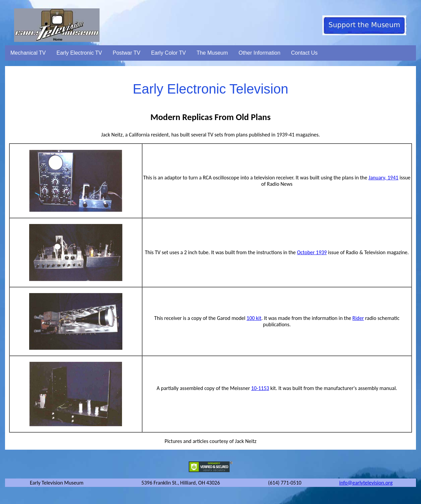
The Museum (212, 53)
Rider (358, 318)
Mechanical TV (28, 53)
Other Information (260, 53)
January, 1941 (383, 178)
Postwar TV (126, 53)
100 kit (254, 318)
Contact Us (304, 53)
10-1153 (260, 388)
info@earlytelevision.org (366, 483)
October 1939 (312, 252)
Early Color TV (169, 53)
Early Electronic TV (79, 53)
